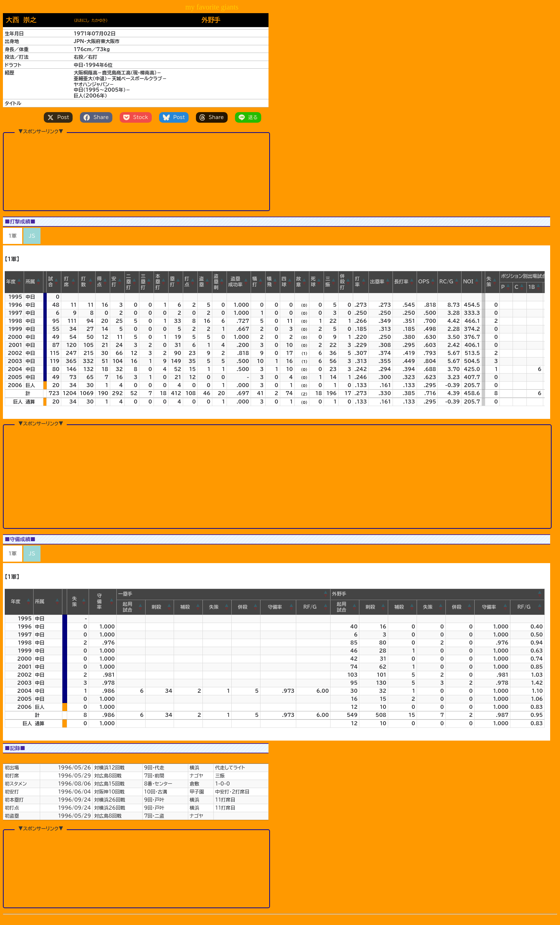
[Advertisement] (136, 171)
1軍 (13, 236)
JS (32, 236)
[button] (19, 282)
